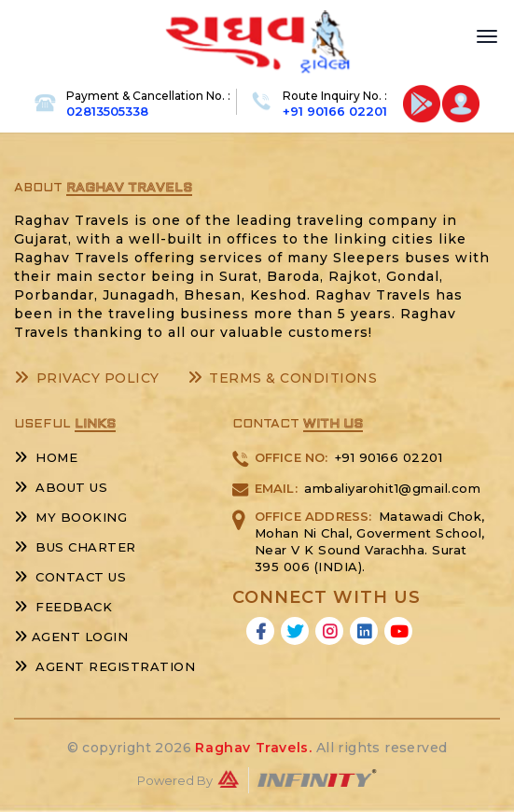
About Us (61, 487)
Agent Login (71, 637)
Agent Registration (104, 666)
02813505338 (107, 111)
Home (46, 457)
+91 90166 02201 (335, 111)
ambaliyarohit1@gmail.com (392, 488)
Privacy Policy (87, 378)
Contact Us (70, 577)
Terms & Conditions (283, 378)
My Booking (70, 517)
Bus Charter (75, 547)
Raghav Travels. (253, 748)
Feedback (63, 607)
